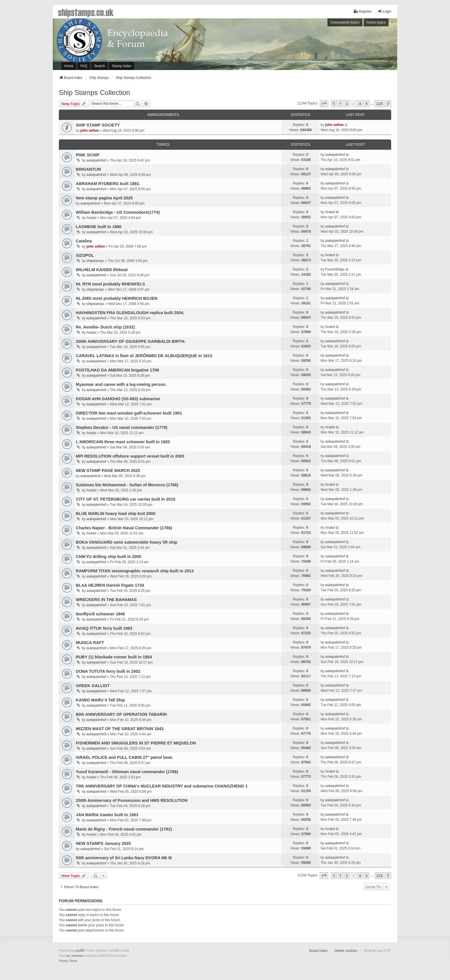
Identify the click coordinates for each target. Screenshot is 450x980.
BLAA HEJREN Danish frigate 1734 (110, 585)
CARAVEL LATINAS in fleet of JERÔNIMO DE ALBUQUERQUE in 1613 (144, 356)
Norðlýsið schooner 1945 (100, 614)
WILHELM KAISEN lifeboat (102, 270)
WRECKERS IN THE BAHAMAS (106, 600)
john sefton (90, 131)
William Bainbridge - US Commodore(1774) (118, 212)
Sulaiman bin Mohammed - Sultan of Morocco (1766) (127, 485)
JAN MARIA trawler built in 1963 (107, 815)
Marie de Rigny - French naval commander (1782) (124, 829)
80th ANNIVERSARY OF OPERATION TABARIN (121, 714)
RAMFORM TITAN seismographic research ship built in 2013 (135, 571)
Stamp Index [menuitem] (122, 66)
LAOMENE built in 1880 (99, 227)
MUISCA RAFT (90, 643)
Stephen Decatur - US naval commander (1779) (122, 427)
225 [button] (379, 104)
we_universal (75, 956)
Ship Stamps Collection (94, 93)
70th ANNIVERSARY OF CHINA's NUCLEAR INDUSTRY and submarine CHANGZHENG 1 (162, 786)
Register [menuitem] (363, 11)
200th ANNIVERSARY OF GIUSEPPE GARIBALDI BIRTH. (131, 341)
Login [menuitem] (384, 11)
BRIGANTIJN (88, 169)
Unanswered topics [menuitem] (345, 22)
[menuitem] (64, 961)
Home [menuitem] (69, 66)
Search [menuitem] (100, 66)
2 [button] (347, 104)
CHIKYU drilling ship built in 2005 (108, 557)
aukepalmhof (96, 160)
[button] (324, 104)
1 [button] (340, 104)
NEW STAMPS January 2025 (103, 843)
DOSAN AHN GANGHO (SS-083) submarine (118, 399)
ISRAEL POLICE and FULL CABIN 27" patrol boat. (124, 757)
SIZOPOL (85, 255)
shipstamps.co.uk (86, 12)
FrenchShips (335, 269)
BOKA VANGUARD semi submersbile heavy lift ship (126, 542)
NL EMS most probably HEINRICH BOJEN (117, 298)
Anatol (91, 218)
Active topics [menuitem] (376, 22)
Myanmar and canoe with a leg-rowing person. (121, 384)
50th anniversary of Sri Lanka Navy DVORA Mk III (124, 858)
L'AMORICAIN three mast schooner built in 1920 (123, 442)
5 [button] (366, 104)
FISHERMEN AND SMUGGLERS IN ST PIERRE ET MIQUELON (136, 743)
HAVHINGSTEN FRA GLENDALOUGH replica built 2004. (130, 313)
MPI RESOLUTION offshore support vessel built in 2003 (130, 456)
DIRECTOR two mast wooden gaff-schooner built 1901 (129, 413)
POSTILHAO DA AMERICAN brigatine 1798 (117, 370)
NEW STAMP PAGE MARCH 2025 (108, 470)
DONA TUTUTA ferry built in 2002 (108, 671)
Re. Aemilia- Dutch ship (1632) (105, 327)
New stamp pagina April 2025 (104, 198)
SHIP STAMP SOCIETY (98, 125)
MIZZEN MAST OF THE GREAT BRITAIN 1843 (120, 729)
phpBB (79, 951)
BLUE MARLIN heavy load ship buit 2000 (116, 514)
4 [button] (360, 104)
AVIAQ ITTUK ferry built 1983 (104, 628)
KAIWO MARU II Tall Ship (100, 700)
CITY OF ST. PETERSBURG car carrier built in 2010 (126, 499)
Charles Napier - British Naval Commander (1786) (124, 528)
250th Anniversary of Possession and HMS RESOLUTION (132, 800)
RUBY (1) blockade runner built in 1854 (114, 657)
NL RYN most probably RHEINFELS (110, 284)
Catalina (84, 241)
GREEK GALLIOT (93, 686)
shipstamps (95, 261)
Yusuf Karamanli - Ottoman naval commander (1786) (127, 772)
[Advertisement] (318, 46)
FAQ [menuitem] (84, 66)
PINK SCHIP (88, 155)
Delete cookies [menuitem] (346, 951)
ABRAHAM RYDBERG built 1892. (108, 184)
